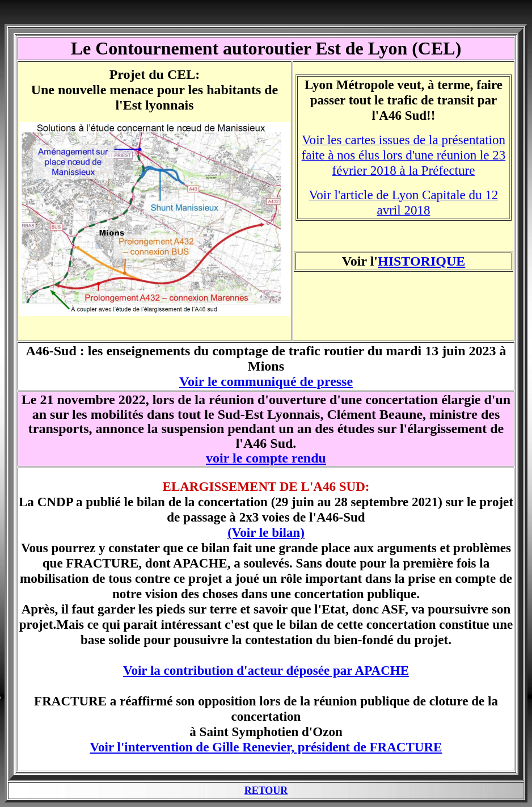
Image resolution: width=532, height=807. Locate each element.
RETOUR (266, 791)
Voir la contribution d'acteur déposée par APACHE (266, 670)
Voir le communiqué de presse (266, 381)
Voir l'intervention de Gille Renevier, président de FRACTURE (266, 747)
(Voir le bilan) (266, 532)
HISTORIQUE (421, 261)
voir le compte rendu (266, 458)
